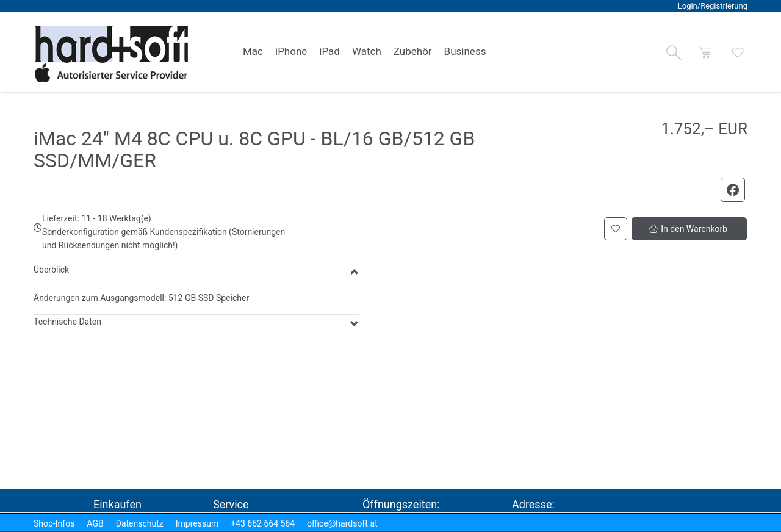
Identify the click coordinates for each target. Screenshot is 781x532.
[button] (674, 52)
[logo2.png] (112, 54)
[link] (253, 52)
